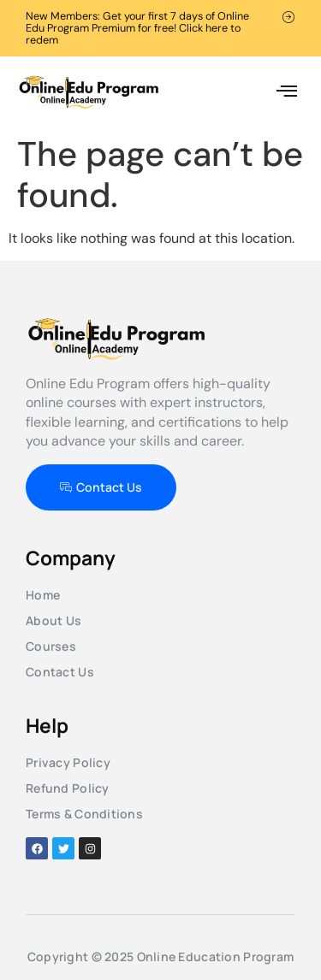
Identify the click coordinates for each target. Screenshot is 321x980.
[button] (286, 92)
